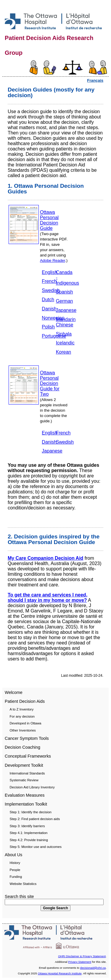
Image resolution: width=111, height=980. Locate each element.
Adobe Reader (53, 260)
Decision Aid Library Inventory (32, 787)
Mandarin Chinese (66, 322)
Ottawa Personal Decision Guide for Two (50, 383)
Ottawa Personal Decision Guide (49, 220)
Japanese (66, 310)
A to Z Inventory (22, 709)
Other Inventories (23, 730)
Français (95, 80)
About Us (13, 855)
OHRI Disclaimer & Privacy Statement (82, 956)
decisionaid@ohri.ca (93, 968)
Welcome (14, 692)
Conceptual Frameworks (28, 756)
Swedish (51, 290)
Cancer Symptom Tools (27, 738)
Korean (64, 352)
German (65, 301)
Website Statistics (23, 884)
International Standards (27, 773)
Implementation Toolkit (26, 804)
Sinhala (64, 334)
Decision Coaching (22, 747)
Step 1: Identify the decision (31, 812)
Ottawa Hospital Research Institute (60, 973)
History (15, 863)
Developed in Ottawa (26, 723)
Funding (16, 877)
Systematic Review (24, 780)
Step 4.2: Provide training (29, 840)
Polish (48, 327)
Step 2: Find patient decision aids (35, 819)
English (49, 272)
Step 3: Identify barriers (27, 826)
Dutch (48, 300)
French (49, 281)
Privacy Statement (80, 962)
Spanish (65, 292)
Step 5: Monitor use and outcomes (36, 847)
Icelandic (65, 343)
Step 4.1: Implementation (29, 833)
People (15, 870)
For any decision (22, 716)
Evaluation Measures (25, 795)
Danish (49, 309)
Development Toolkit (24, 765)
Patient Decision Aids (25, 701)
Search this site (19, 896)
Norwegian (53, 318)
